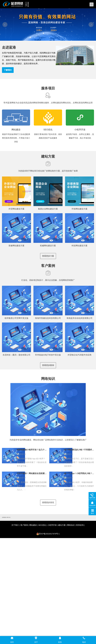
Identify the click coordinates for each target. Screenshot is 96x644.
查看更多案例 (48, 365)
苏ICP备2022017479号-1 (49, 534)
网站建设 (33, 525)
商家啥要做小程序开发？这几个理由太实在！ (32, 450)
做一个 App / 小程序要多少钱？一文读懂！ (79, 473)
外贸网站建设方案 (16, 209)
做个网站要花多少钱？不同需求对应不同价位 (79, 450)
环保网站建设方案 (80, 209)
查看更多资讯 (48, 502)
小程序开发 (52, 525)
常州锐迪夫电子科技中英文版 (48, 355)
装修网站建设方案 (16, 246)
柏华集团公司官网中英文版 (16, 318)
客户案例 (24, 525)
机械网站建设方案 (48, 246)
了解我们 (8, 70)
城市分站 (8, 517)
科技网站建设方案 (80, 246)
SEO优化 (42, 525)
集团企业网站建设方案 (48, 209)
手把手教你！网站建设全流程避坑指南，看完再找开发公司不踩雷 (32, 473)
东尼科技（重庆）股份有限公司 (16, 355)
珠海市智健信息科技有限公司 (48, 318)
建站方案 (62, 525)
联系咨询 (80, 525)
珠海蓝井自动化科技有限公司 (80, 318)
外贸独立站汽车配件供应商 (80, 355)
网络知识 (71, 525)
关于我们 (15, 525)
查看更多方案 (48, 256)
